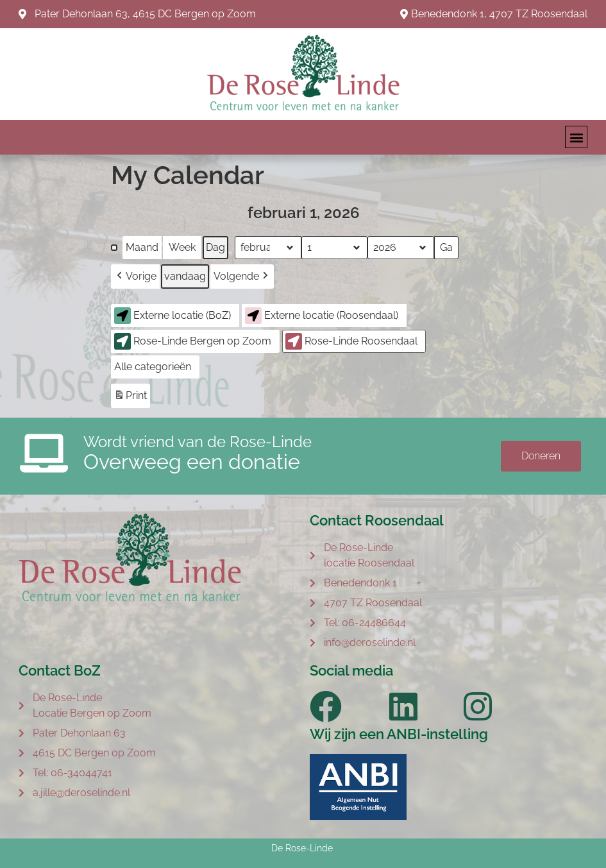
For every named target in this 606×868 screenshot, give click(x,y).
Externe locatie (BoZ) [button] (173, 316)
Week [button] (182, 247)
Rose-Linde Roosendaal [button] (351, 341)
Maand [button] (142, 247)
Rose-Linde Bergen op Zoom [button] (193, 341)
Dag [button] (215, 247)
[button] (576, 137)
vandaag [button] (185, 276)
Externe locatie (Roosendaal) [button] (322, 316)
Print (130, 397)
